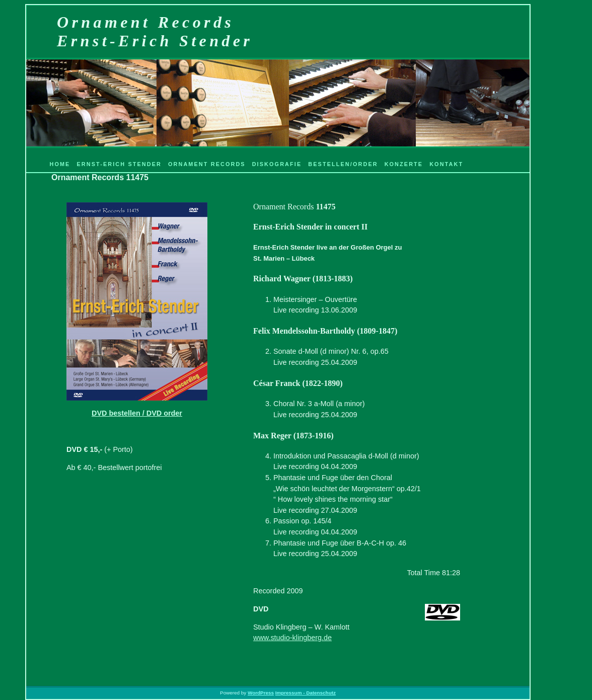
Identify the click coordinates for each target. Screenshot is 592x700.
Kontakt (446, 164)
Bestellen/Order (343, 164)
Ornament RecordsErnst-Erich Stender (155, 31)
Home (60, 164)
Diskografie (277, 164)
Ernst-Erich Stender (119, 164)
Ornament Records (207, 164)
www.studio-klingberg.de (292, 638)
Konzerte (404, 164)
